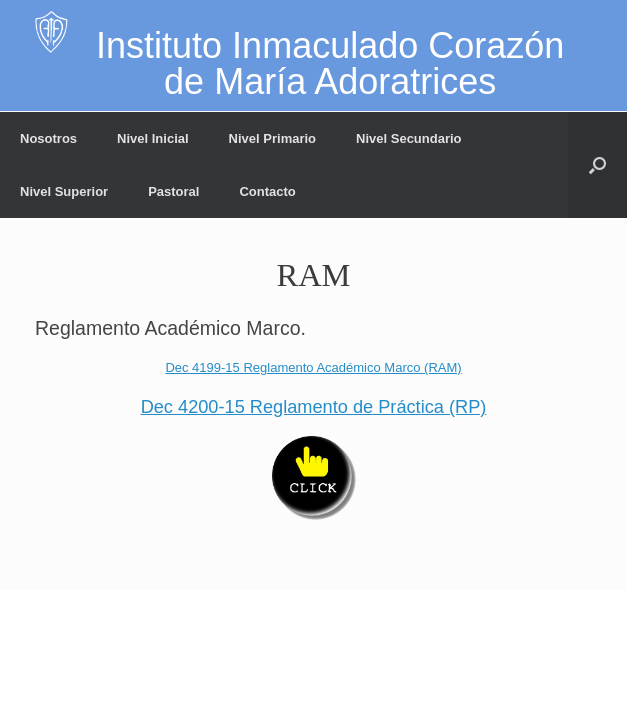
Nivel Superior (64, 191)
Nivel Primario (272, 138)
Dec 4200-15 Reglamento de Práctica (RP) (314, 407)
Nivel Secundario (408, 138)
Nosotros (48, 138)
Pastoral (173, 191)
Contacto (267, 191)
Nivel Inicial (153, 138)
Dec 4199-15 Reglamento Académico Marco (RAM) (313, 367)
